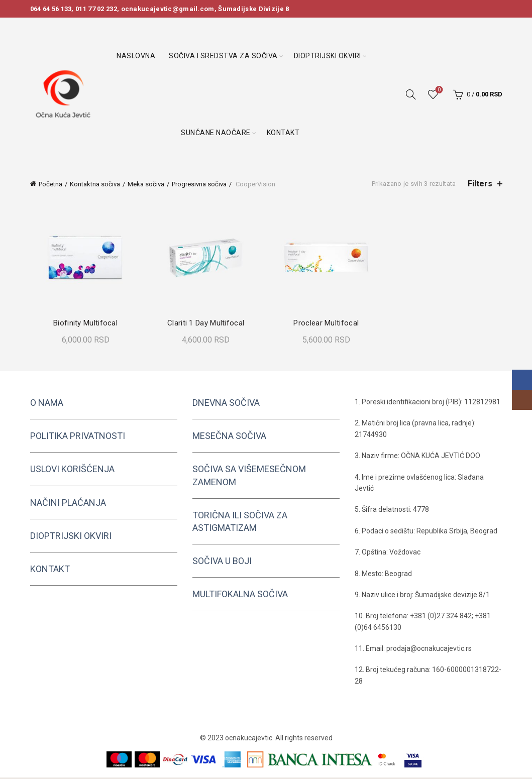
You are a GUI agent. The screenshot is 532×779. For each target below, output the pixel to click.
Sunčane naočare (216, 133)
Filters (480, 184)
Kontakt (283, 133)
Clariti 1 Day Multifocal (205, 324)
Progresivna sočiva (199, 184)
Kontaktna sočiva (95, 184)
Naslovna (136, 56)
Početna (50, 184)
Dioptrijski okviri (328, 56)
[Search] (411, 94)
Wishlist (438, 90)
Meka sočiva (146, 184)
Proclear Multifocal (327, 324)
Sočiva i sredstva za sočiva (223, 56)
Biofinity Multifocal (83, 324)
